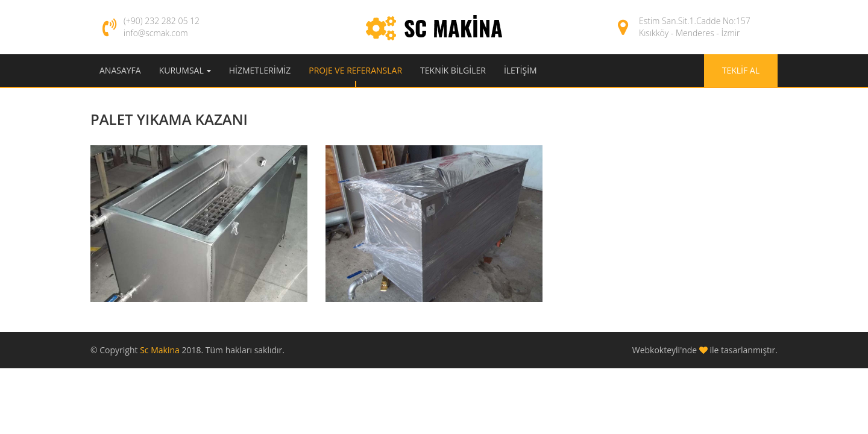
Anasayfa (120, 70)
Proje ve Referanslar (355, 70)
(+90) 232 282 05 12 (162, 21)
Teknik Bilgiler (453, 70)
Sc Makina (161, 350)
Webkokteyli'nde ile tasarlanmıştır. (705, 350)
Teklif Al (741, 70)
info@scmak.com (156, 33)
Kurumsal (181, 70)
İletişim (520, 70)
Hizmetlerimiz (260, 70)
